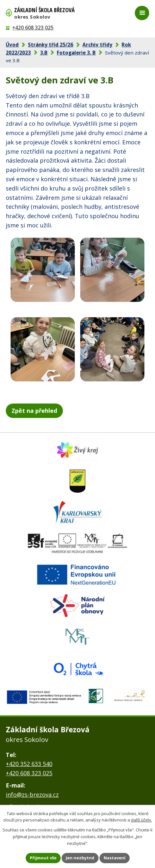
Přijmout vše (43, 858)
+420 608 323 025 (33, 28)
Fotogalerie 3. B (76, 53)
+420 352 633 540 (29, 764)
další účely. (142, 820)
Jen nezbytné (80, 858)
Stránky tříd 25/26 (51, 45)
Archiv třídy (97, 45)
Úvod (12, 45)
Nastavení (115, 858)
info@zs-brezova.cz (32, 795)
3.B (44, 53)
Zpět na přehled (34, 411)
